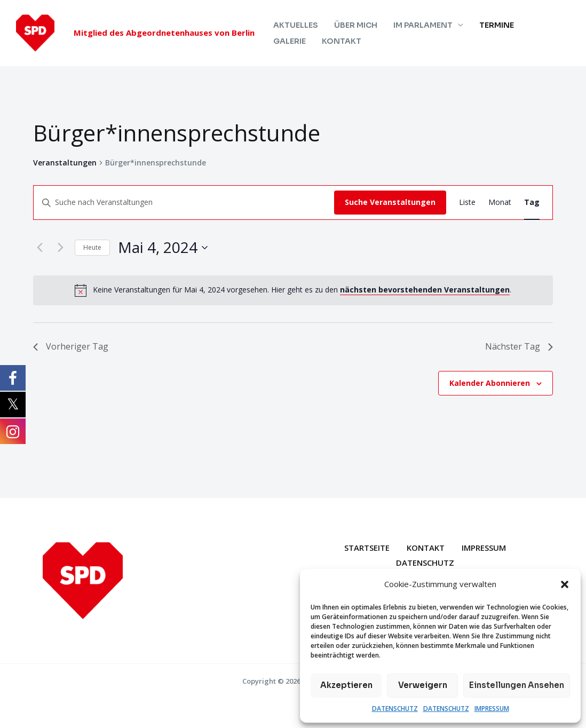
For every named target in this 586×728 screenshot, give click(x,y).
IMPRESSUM (492, 709)
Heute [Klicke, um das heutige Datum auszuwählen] (92, 247)
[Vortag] (39, 248)
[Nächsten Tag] (60, 248)
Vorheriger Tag (71, 346)
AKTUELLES (295, 25)
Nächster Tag (519, 346)
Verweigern (423, 685)
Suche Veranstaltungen (390, 202)
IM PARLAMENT (420, 25)
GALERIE (541, 25)
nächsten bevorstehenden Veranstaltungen (425, 290)
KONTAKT (292, 41)
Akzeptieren (346, 685)
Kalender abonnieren (490, 383)
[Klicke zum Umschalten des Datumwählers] (163, 248)
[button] (565, 584)
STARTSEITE (367, 548)
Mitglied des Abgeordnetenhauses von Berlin (164, 33)
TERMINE (493, 25)
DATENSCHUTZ (395, 709)
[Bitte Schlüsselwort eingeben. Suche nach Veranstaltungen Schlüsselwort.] (184, 203)
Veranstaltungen (65, 163)
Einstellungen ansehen (517, 685)
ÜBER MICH (354, 25)
